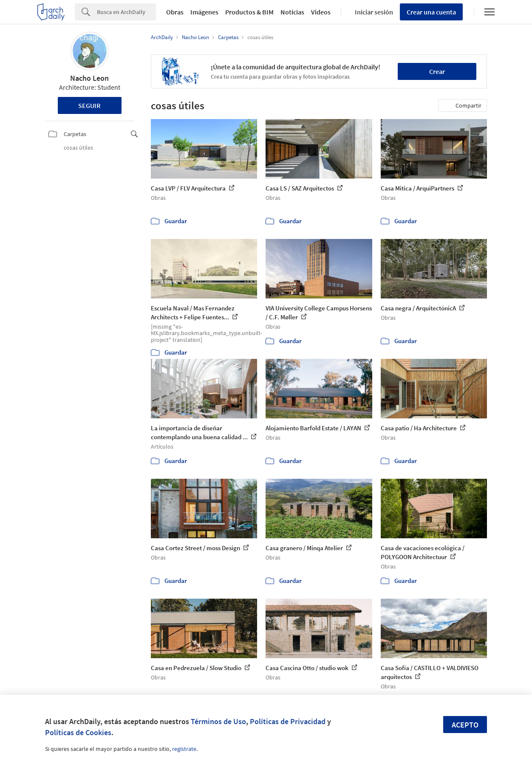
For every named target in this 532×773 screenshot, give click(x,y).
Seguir (89, 105)
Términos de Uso (218, 721)
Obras (175, 12)
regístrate (184, 749)
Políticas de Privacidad (288, 721)
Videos (321, 12)
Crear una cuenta (431, 12)
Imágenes (204, 12)
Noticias (292, 12)
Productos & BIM (249, 12)
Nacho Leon (89, 78)
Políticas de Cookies (78, 732)
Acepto (465, 725)
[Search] (126, 12)
